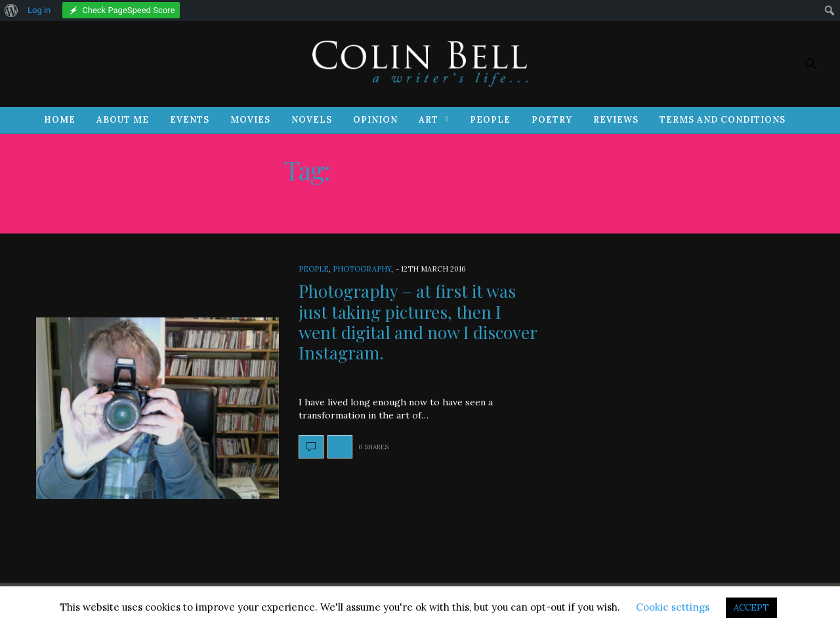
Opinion (375, 120)
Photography (362, 269)
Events (190, 120)
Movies (250, 120)
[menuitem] (11, 10)
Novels (312, 120)
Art (429, 120)
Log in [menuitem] (39, 10)
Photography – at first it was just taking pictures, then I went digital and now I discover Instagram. (418, 322)
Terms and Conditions (723, 120)
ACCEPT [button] (751, 608)
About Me (123, 120)
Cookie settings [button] (673, 607)
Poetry (552, 120)
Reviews (616, 120)
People (490, 120)
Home (60, 120)
